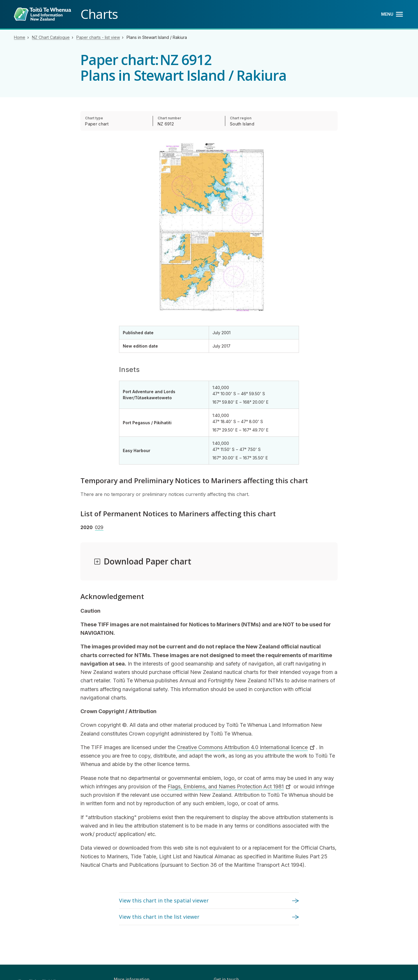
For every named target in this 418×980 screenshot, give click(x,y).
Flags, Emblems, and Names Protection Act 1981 (230, 786)
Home (20, 37)
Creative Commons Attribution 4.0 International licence (246, 747)
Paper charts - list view (98, 37)
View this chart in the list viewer (159, 917)
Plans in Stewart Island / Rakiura (157, 37)
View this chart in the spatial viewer (164, 900)
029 (99, 527)
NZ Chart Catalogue (51, 37)
